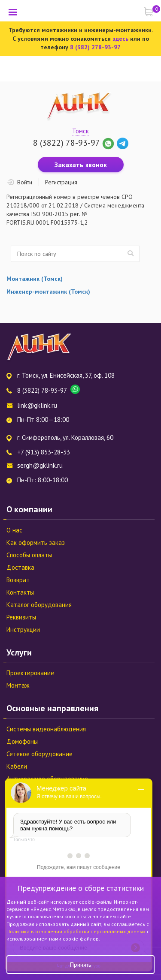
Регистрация (61, 182)
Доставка (20, 567)
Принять (80, 965)
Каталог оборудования (39, 605)
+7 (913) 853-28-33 (44, 452)
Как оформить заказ (36, 543)
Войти (25, 182)
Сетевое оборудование (39, 754)
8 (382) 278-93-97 (95, 47)
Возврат (18, 580)
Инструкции (23, 630)
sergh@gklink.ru (40, 465)
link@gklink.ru (37, 405)
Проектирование (30, 673)
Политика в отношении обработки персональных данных (77, 931)
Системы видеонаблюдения (46, 729)
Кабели (17, 766)
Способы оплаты (29, 555)
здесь (120, 39)
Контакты (20, 592)
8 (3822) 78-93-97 (66, 143)
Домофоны (22, 741)
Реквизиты (21, 617)
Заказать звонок (81, 165)
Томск (80, 131)
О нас (14, 530)
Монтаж (18, 685)
